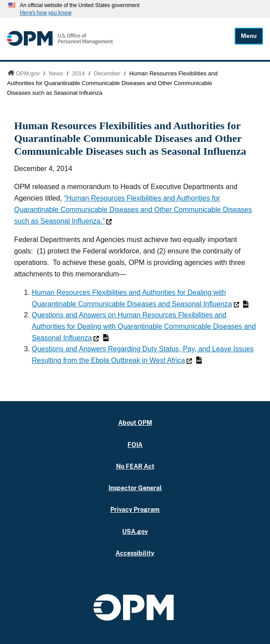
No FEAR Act (135, 466)
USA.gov (135, 531)
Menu (249, 36)
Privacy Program (135, 509)
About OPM (135, 423)
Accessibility (135, 553)
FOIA (135, 445)
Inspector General (135, 488)
